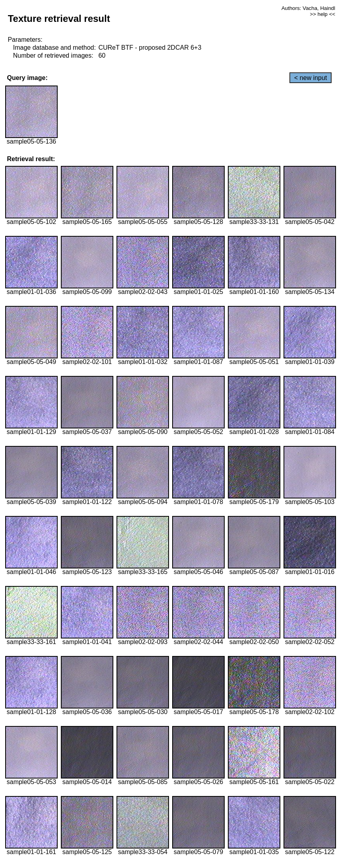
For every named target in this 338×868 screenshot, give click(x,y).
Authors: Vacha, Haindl (308, 8)
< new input (311, 78)
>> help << (322, 14)
